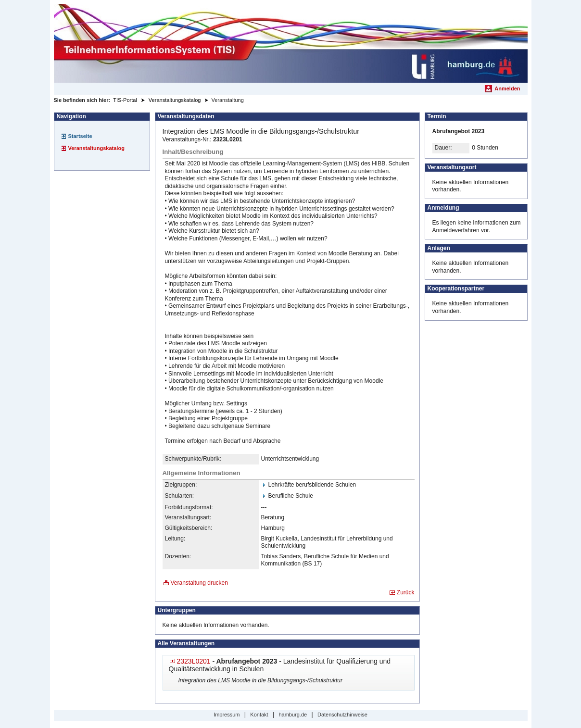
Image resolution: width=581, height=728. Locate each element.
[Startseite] (291, 43)
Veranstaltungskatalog (96, 148)
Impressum (227, 715)
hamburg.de (293, 715)
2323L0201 (194, 661)
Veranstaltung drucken (199, 583)
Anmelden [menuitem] (507, 88)
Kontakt (259, 715)
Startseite (80, 136)
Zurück (406, 592)
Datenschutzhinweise (342, 715)
